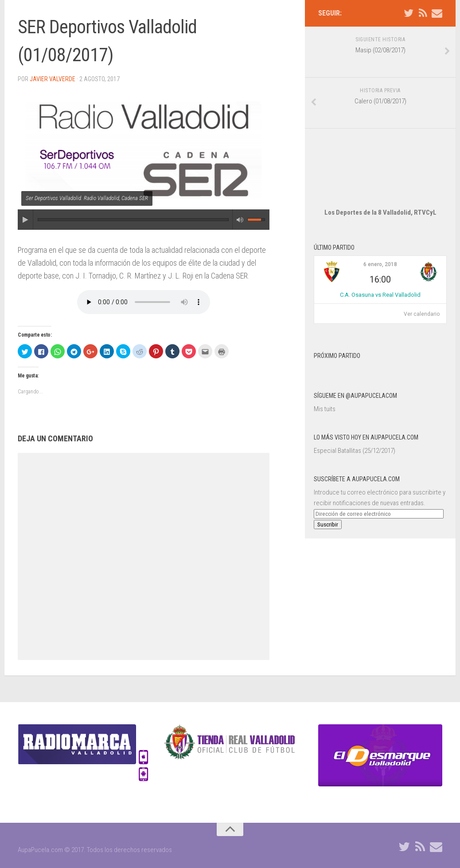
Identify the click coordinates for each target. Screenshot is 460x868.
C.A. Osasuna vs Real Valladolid (380, 268)
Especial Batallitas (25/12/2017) (355, 424)
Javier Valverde (53, 79)
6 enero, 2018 (380, 238)
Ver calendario (422, 287)
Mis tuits (325, 382)
